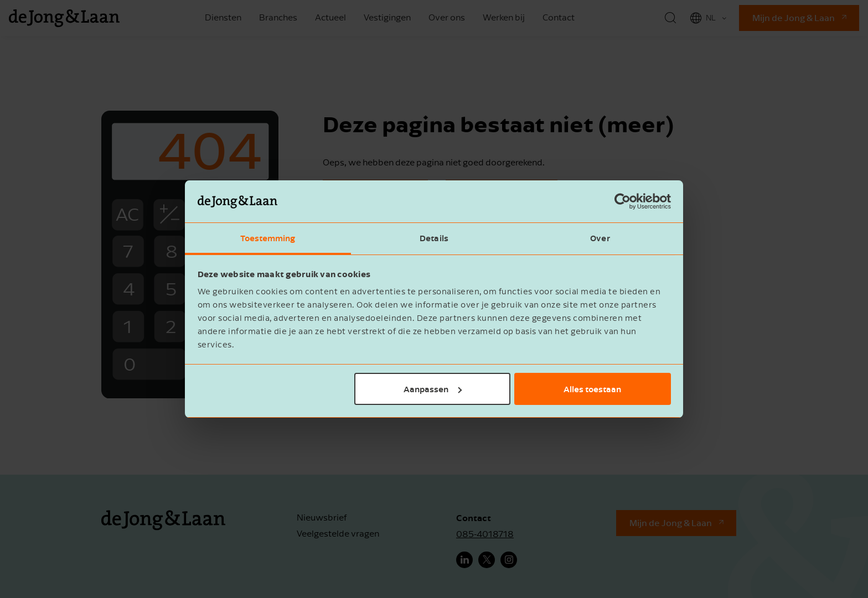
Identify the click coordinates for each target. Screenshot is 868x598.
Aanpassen (433, 389)
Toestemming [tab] (268, 238)
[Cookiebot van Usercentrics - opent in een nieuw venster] (622, 201)
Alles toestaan (592, 389)
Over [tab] (600, 238)
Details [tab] (434, 238)
